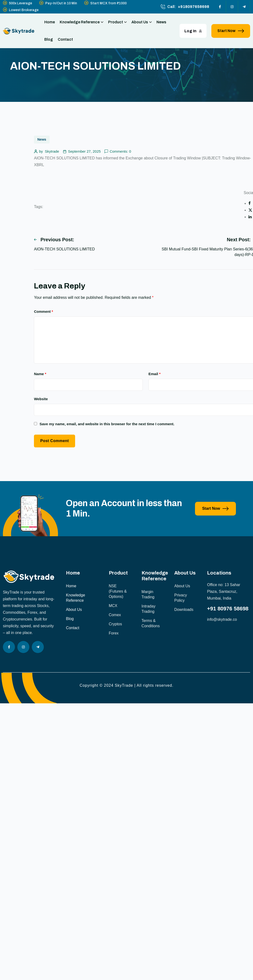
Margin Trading (148, 594)
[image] (30, 535)
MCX (113, 606)
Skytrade (52, 151)
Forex (114, 633)
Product (117, 22)
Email (155, 374)
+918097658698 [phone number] (194, 7)
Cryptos (115, 624)
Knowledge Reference (81, 22)
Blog (49, 39)
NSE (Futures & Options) (118, 591)
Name (40, 374)
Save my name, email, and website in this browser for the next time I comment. (107, 424)
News (161, 22)
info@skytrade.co (222, 619)
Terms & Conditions (151, 623)
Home (50, 22)
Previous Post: (54, 240)
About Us (142, 22)
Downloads (184, 610)
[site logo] (19, 31)
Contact (65, 39)
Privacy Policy (181, 598)
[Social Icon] (220, 7)
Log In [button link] (193, 31)
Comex (115, 615)
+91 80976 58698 (228, 609)
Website (41, 399)
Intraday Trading (149, 609)
